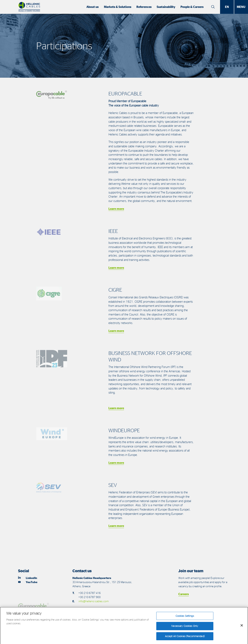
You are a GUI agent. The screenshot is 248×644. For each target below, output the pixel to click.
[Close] (242, 627)
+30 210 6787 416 (89, 593)
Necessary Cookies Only (185, 628)
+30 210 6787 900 (89, 597)
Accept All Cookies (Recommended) (185, 638)
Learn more (116, 209)
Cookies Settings (185, 618)
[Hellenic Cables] (29, 7)
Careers (184, 594)
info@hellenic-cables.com (94, 601)
